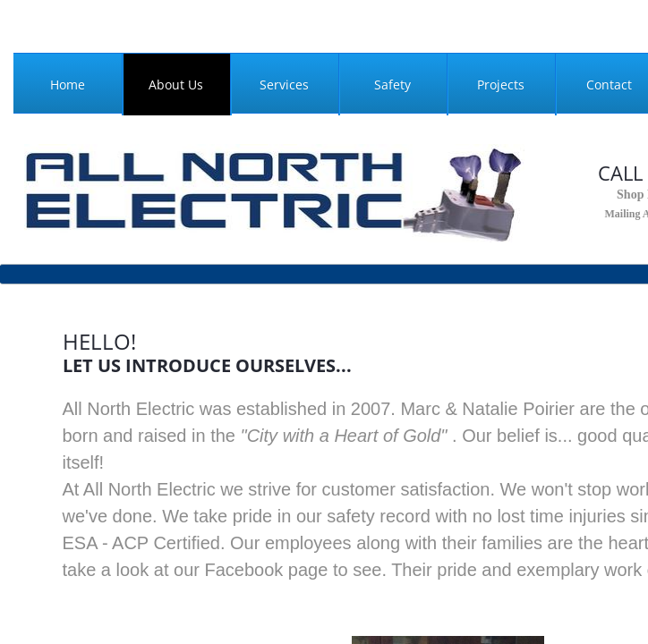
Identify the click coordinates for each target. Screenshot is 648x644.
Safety (392, 85)
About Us (176, 85)
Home (68, 85)
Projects (501, 85)
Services (284, 85)
